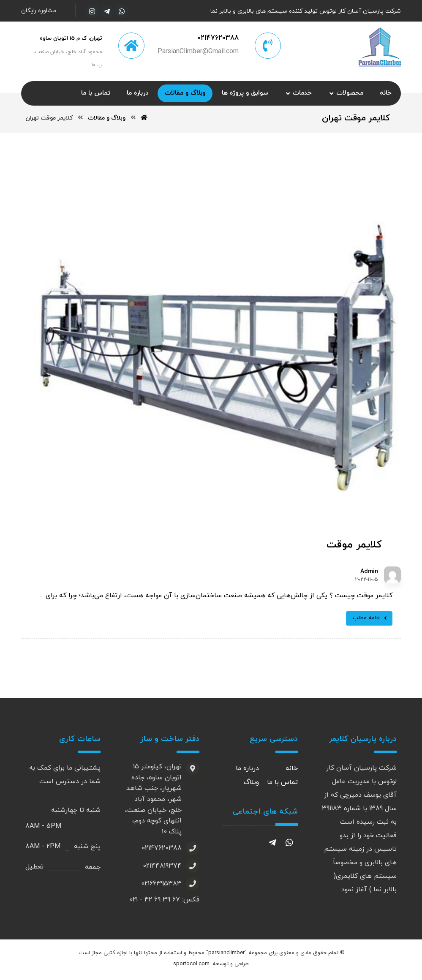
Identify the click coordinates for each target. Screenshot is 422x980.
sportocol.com (191, 966)
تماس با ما (282, 784)
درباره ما (247, 770)
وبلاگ (251, 784)
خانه (292, 770)
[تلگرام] (107, 11)
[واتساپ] (122, 11)
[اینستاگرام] (92, 11)
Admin (369, 573)
